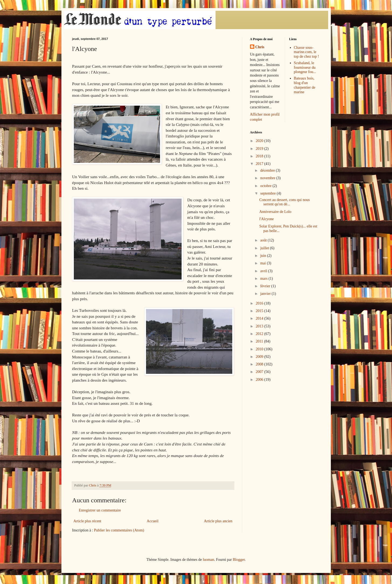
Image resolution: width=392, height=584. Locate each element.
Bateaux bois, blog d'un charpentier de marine (305, 85)
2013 (260, 326)
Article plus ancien (218, 521)
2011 (260, 341)
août (264, 240)
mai (264, 263)
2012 (260, 334)
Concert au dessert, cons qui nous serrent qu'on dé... (284, 202)
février (266, 286)
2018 (260, 156)
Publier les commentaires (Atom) (119, 530)
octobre (266, 186)
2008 (260, 364)
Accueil (153, 521)
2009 (260, 357)
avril (264, 271)
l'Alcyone (266, 219)
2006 (260, 380)
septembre (268, 193)
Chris (260, 47)
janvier (266, 294)
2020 (260, 141)
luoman (209, 560)
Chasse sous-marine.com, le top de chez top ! (306, 52)
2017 (260, 164)
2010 (260, 349)
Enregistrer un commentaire (100, 510)
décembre (268, 170)
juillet (265, 248)
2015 (260, 311)
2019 (260, 149)
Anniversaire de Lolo (275, 212)
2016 (260, 303)
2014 (260, 318)
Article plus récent (87, 521)
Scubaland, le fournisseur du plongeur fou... (305, 68)
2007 (260, 372)
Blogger (239, 560)
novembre (268, 178)
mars (264, 279)
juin (264, 256)
